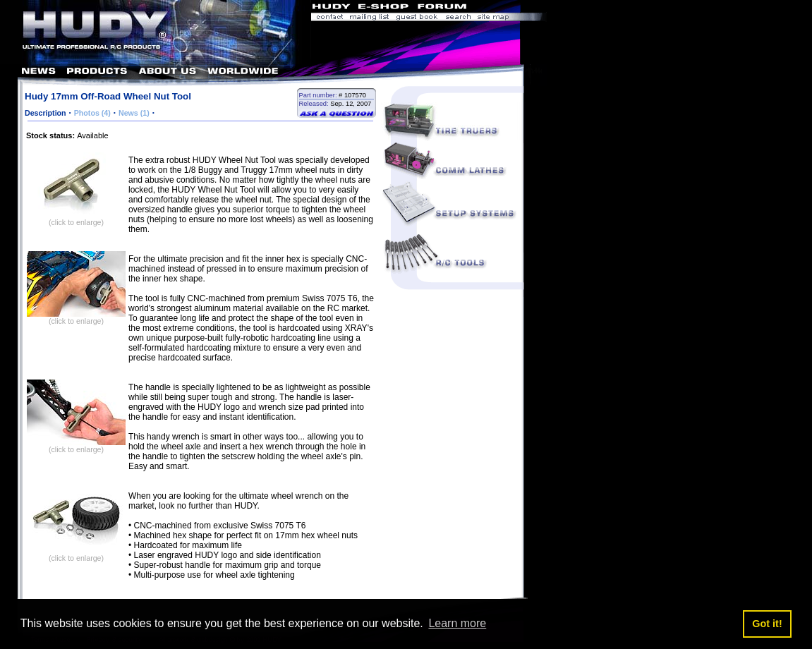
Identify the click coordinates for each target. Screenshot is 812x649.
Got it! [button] (767, 624)
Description (46, 113)
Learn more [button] (457, 623)
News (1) (134, 113)
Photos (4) (92, 113)
